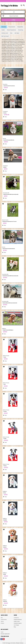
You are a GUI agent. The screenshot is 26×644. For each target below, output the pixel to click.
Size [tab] (11, 33)
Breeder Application (5, 634)
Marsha (5, 601)
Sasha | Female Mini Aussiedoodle (10, 276)
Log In (2, 632)
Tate (4, 384)
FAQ (2, 618)
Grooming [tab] (21, 30)
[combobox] (14, 12)
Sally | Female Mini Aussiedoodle (11, 194)
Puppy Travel (17, 621)
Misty (5, 493)
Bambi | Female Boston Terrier (10, 221)
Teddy (5, 439)
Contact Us (16, 618)
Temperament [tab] (12, 27)
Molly (5, 574)
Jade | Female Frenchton (9, 86)
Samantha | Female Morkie (9, 249)
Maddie (5, 520)
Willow (5, 167)
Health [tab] (3, 30)
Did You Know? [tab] (5, 36)
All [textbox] (14, 12)
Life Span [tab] (17, 33)
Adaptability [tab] (20, 27)
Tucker (5, 411)
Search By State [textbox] (14, 16)
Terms (2, 621)
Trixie (5, 357)
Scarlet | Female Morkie (9, 140)
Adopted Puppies (18, 623)
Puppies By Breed (18, 620)
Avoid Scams (4, 620)
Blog (15, 627)
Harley (5, 113)
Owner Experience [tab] (11, 30)
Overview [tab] (4, 27)
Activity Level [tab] (5, 33)
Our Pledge (16, 625)
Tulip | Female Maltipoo (8, 330)
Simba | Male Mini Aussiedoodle (10, 303)
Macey (5, 547)
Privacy (2, 623)
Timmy (5, 466)
